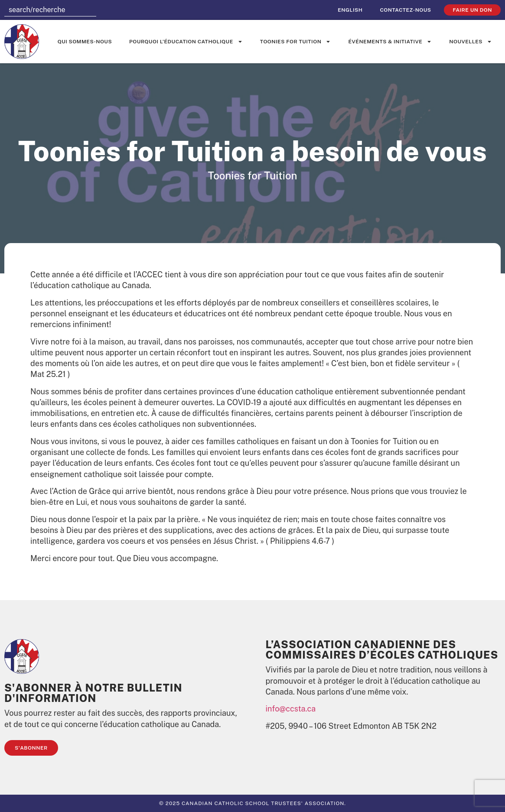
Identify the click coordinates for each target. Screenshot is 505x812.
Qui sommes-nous (85, 42)
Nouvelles (471, 42)
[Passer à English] (350, 10)
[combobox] (50, 10)
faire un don (472, 10)
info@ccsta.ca (291, 709)
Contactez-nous (405, 10)
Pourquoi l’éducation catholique (186, 42)
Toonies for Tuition (296, 42)
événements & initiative (390, 42)
